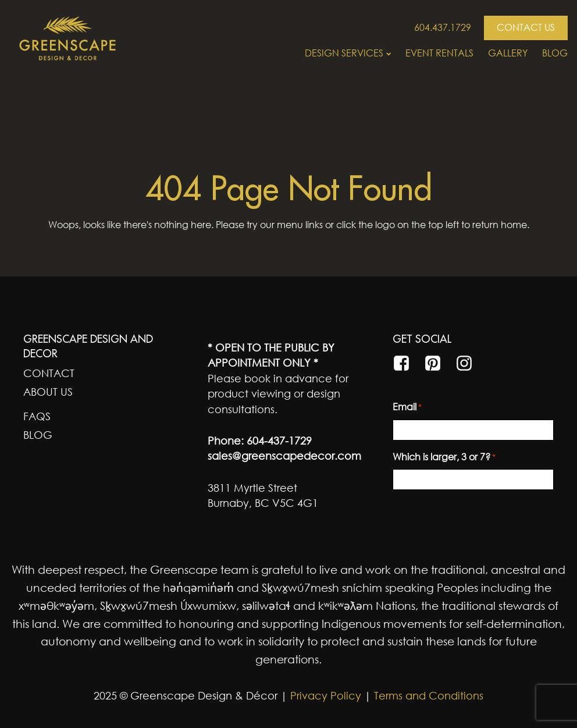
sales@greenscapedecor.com (284, 456)
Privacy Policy (324, 695)
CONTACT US (526, 27)
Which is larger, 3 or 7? (444, 457)
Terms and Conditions (429, 695)
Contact (49, 373)
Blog (555, 53)
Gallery (508, 53)
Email (407, 407)
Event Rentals (439, 53)
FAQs (37, 416)
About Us (48, 392)
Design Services (348, 53)
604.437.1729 (443, 27)
